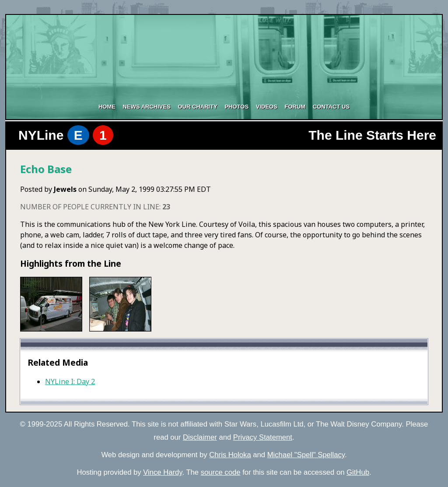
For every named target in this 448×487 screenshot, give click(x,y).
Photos (236, 107)
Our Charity (198, 107)
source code (221, 472)
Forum (295, 107)
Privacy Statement (263, 437)
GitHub (358, 472)
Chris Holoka (230, 455)
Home (107, 107)
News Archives (147, 107)
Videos (267, 107)
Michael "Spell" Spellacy (306, 455)
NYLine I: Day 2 (70, 381)
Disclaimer (200, 437)
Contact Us (331, 107)
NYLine (66, 135)
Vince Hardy (163, 472)
